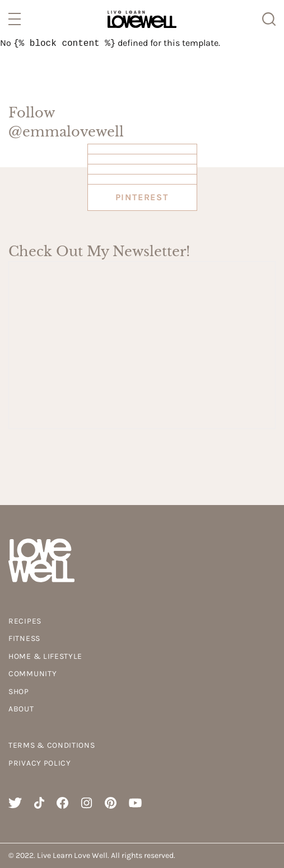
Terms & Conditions (52, 745)
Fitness (24, 638)
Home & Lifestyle (45, 656)
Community (32, 674)
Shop (19, 692)
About (21, 709)
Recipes (25, 621)
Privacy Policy (40, 763)
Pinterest (142, 197)
